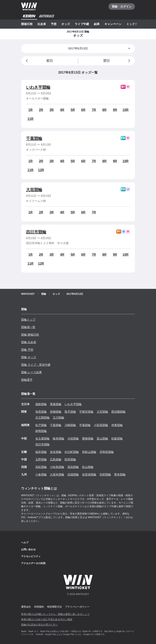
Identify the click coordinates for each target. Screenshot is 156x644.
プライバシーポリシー (77, 607)
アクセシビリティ (31, 556)
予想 (54, 24)
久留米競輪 (57, 474)
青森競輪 (56, 404)
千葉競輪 (34, 138)
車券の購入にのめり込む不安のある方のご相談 (47, 619)
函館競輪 (41, 404)
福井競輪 (41, 452)
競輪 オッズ (29, 357)
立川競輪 (58, 418)
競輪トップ (28, 320)
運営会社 (26, 607)
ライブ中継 (82, 24)
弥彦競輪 (41, 412)
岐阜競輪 (58, 438)
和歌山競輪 (89, 452)
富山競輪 (102, 438)
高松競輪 (41, 467)
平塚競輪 (85, 425)
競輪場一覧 (28, 327)
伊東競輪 (117, 425)
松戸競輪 (41, 425)
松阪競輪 (117, 438)
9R (115, 110)
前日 (39, 61)
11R (30, 119)
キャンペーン (113, 24)
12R (41, 170)
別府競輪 (105, 474)
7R (94, 110)
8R (104, 110)
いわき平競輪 (38, 87)
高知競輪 (73, 467)
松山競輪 (88, 467)
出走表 (42, 24)
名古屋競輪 (42, 438)
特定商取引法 (54, 607)
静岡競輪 (41, 431)
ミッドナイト (135, 24)
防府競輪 (70, 459)
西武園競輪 (118, 412)
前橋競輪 (56, 412)
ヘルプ (25, 543)
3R (52, 110)
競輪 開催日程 (30, 335)
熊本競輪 (120, 474)
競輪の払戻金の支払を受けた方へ (39, 625)
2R (41, 110)
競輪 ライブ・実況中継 (36, 365)
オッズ (66, 24)
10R (125, 110)
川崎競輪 (70, 425)
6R (83, 110)
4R (62, 110)
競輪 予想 (27, 350)
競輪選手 (27, 380)
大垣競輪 (34, 190)
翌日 (117, 61)
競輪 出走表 (29, 342)
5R (73, 110)
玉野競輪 (41, 459)
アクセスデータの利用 (33, 563)
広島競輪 (56, 459)
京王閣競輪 (42, 418)
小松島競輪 (57, 467)
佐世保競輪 (89, 474)
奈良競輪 (56, 452)
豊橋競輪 (88, 438)
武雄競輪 (73, 474)
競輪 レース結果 (31, 372)
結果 (97, 24)
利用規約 (39, 607)
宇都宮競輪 (86, 412)
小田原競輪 (101, 425)
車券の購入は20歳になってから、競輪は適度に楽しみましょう (55, 614)
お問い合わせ (28, 549)
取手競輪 (70, 412)
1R (30, 110)
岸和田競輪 (107, 452)
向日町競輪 (72, 452)
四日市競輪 (36, 232)
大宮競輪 (102, 412)
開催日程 (27, 24)
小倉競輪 (41, 474)
